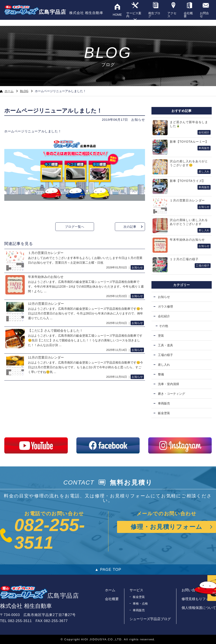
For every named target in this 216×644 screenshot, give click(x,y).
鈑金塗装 (164, 413)
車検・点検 (140, 604)
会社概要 (112, 599)
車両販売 (164, 403)
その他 (164, 326)
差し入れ (164, 365)
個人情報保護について (199, 608)
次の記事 (130, 227)
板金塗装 (139, 597)
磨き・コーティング (171, 394)
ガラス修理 (165, 307)
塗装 (161, 336)
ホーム (7, 91)
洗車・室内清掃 (168, 384)
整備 (161, 374)
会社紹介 (164, 316)
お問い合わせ (192, 590)
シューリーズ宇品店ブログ (150, 619)
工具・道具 (165, 345)
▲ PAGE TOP (108, 570)
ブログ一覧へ (75, 227)
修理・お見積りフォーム (167, 527)
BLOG (24, 91)
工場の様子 (165, 355)
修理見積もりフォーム (199, 599)
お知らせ (138, 120)
